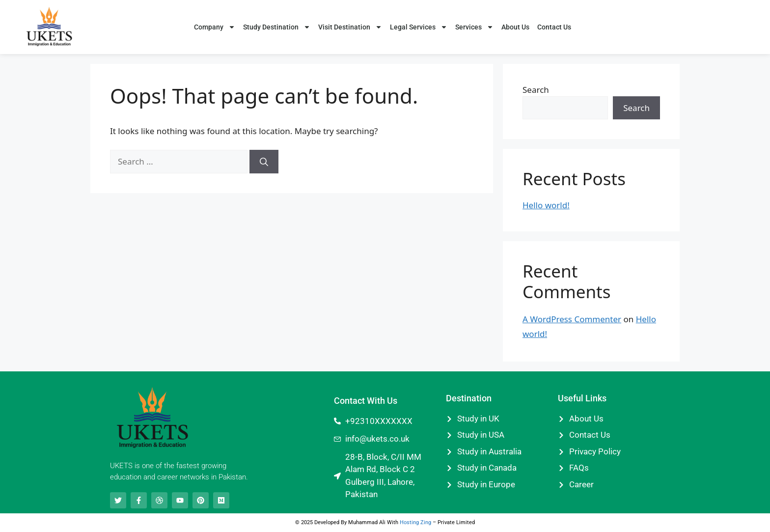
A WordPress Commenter (572, 319)
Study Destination (277, 27)
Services (474, 27)
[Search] (264, 162)
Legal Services (419, 27)
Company (215, 27)
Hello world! (546, 205)
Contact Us (554, 27)
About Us (515, 27)
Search (536, 90)
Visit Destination (350, 27)
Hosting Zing (415, 522)
